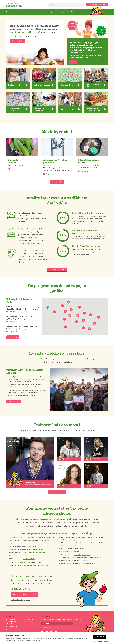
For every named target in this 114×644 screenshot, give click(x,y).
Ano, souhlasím (100, 637)
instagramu (86, 562)
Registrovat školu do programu (24, 602)
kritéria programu (37, 545)
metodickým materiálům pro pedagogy (32, 560)
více (87, 29)
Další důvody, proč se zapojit (57, 270)
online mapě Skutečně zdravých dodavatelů (82, 550)
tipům (90, 545)
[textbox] (66, 5)
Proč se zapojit (17, 41)
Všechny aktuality (57, 182)
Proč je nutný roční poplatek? (21, 607)
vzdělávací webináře (21, 563)
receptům (97, 545)
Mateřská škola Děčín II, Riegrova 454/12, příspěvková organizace (22, 321)
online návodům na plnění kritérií (26, 557)
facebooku (77, 562)
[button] (48, 308)
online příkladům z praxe (23, 569)
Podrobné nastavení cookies (100, 641)
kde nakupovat (83, 545)
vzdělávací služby (29, 566)
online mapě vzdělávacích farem (26, 573)
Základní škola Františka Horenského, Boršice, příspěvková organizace (22, 333)
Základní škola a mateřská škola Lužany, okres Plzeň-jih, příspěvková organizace (21, 309)
